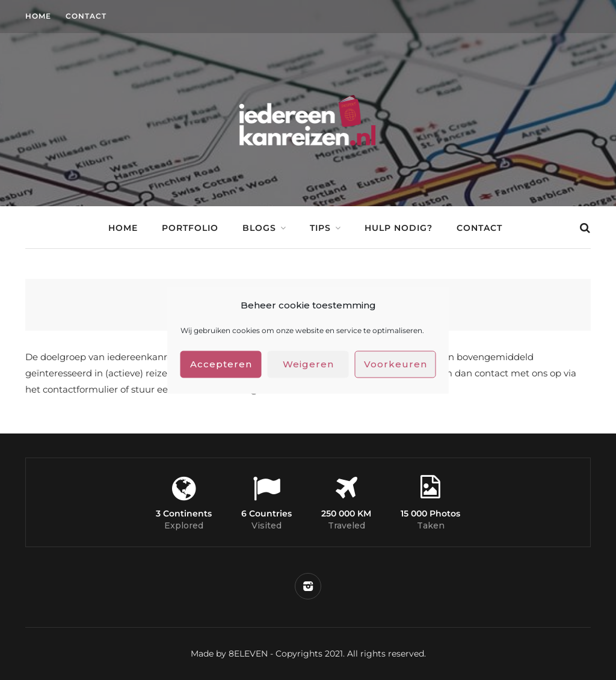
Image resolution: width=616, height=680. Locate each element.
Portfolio (190, 228)
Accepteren (221, 364)
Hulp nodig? (399, 228)
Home (38, 16)
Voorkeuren (396, 364)
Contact (86, 16)
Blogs (259, 228)
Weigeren (308, 364)
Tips (320, 228)
